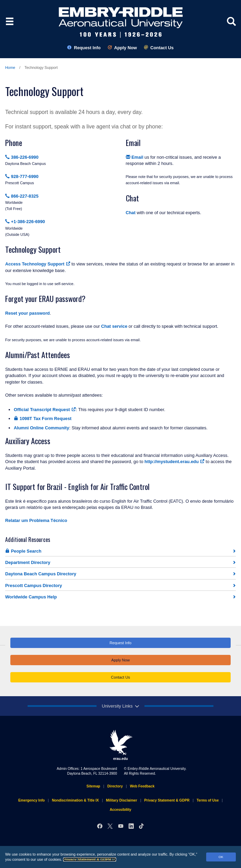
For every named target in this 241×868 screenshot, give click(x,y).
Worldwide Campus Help (31, 597)
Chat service (114, 326)
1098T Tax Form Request (43, 419)
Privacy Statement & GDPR (90, 859)
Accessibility (120, 810)
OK (221, 857)
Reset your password (27, 313)
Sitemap (93, 786)
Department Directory (28, 562)
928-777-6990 (22, 176)
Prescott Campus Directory (34, 585)
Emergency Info (32, 800)
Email (135, 157)
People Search (23, 551)
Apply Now (122, 48)
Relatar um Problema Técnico (36, 520)
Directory (115, 786)
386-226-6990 (22, 157)
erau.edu (121, 745)
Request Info (84, 48)
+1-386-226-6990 (25, 222)
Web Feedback (142, 786)
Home (10, 67)
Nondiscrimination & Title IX (75, 800)
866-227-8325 (22, 196)
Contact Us (159, 48)
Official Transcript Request (45, 410)
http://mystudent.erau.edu (174, 462)
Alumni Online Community (42, 428)
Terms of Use (208, 800)
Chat (131, 213)
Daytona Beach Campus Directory (41, 574)
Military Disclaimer (121, 800)
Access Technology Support (38, 264)
